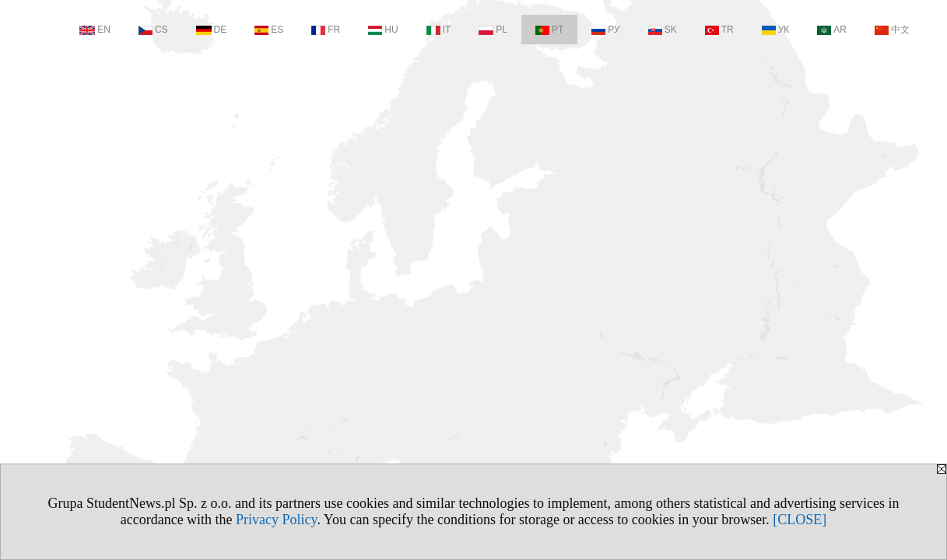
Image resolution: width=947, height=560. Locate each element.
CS (153, 30)
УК (776, 30)
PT (549, 30)
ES (269, 30)
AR (832, 30)
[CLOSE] (800, 520)
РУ (605, 30)
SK (663, 30)
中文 (892, 30)
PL (493, 30)
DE (212, 30)
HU (383, 30)
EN (95, 30)
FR (326, 30)
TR (719, 30)
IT (439, 30)
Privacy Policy (276, 520)
